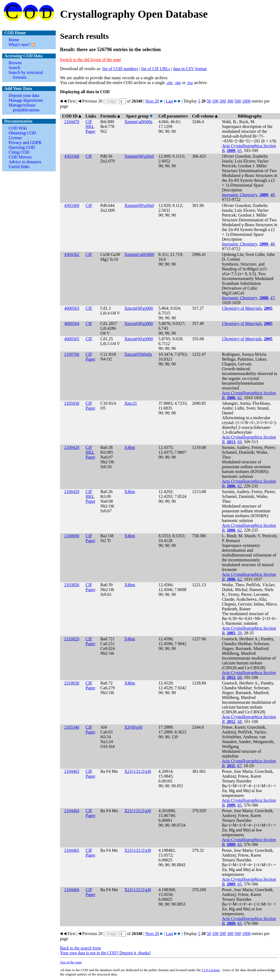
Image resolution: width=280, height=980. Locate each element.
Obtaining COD (22, 133)
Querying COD (22, 147)
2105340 (72, 727)
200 (223, 101)
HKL (90, 126)
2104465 (72, 850)
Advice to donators (25, 162)
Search (14, 68)
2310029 (72, 639)
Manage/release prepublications (24, 107)
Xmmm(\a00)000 (139, 254)
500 (238, 101)
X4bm (130, 447)
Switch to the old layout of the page (91, 60)
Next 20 (152, 101)
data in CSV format (190, 69)
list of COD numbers (120, 69)
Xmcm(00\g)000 (139, 308)
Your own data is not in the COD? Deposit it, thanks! (105, 953)
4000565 (72, 339)
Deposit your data (24, 95)
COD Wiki (18, 128)
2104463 (72, 771)
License (15, 138)
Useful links (19, 167)
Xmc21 (131, 403)
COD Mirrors (20, 157)
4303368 (72, 156)
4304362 (72, 254)
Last (170, 101)
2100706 (72, 354)
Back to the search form (81, 948)
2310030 (72, 683)
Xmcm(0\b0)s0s (138, 354)
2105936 (72, 403)
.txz (190, 83)
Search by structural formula (26, 75)
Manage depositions (26, 100)
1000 (246, 101)
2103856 (72, 585)
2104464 (72, 811)
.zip (169, 83)
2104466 (72, 890)
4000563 (72, 308)
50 (209, 101)
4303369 (72, 205)
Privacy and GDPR (25, 143)
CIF (89, 122)
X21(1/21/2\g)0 (138, 771)
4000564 (72, 323)
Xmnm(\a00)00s (138, 122)
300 (230, 101)
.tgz (178, 83)
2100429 (72, 492)
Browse (15, 63)
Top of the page (71, 962)
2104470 (72, 122)
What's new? (20, 45)
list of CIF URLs (156, 69)
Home (14, 40)
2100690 (72, 536)
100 (215, 101)
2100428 (72, 447)
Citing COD (19, 152)
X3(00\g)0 (133, 727)
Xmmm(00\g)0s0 (139, 156)
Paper (90, 131)
